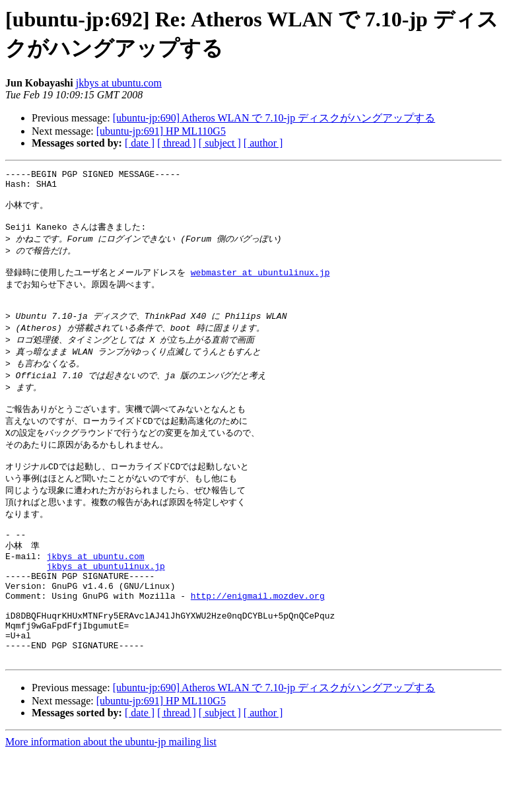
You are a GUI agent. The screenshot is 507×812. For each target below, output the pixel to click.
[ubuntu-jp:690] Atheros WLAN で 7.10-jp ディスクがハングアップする (274, 118)
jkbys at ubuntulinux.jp (105, 607)
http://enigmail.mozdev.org (258, 642)
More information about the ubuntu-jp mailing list (111, 800)
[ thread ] (177, 143)
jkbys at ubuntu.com (119, 83)
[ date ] (140, 143)
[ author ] (263, 143)
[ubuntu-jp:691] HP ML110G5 (161, 131)
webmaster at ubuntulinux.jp (260, 285)
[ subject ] (220, 143)
